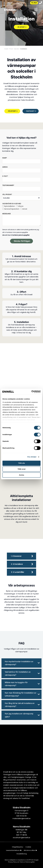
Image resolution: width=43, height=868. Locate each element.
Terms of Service (25, 862)
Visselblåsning (22, 854)
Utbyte (21, 206)
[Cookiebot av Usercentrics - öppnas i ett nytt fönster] (31, 392)
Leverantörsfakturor (14, 850)
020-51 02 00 (21, 816)
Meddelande (6, 214)
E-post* (5, 176)
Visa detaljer (32, 457)
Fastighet (21, 3)
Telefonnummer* (8, 185)
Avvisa (22, 475)
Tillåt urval (21, 469)
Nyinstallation (10, 206)
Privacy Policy (13, 862)
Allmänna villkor (30, 850)
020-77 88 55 (22, 835)
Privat (10, 3)
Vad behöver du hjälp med (12, 204)
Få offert (34, 3)
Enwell (6, 49)
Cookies (28, 847)
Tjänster (17, 49)
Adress (5, 167)
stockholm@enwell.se (21, 838)
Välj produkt (7, 194)
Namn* (5, 158)
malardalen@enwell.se (21, 818)
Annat (25, 209)
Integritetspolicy (18, 847)
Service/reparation (12, 209)
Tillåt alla (21, 463)
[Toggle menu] (36, 10)
